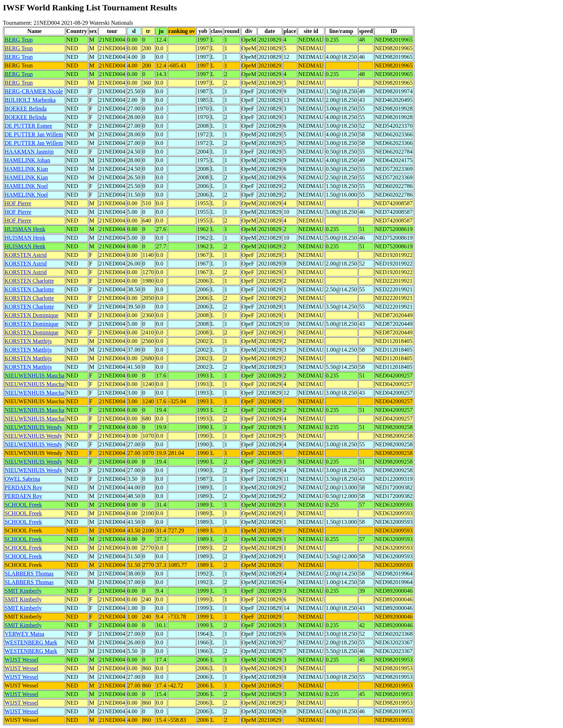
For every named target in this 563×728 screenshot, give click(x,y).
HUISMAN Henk (25, 229)
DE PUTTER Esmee (28, 126)
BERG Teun (19, 40)
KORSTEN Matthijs (28, 341)
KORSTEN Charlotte (29, 281)
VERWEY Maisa (24, 634)
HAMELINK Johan (27, 160)
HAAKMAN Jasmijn (29, 152)
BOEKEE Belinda (26, 109)
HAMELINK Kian (26, 169)
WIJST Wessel (22, 660)
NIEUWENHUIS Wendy (34, 427)
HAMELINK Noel (26, 186)
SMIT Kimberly (23, 591)
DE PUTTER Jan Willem (34, 134)
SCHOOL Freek (23, 505)
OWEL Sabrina (22, 479)
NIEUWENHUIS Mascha (34, 375)
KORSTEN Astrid (26, 255)
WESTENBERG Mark (31, 642)
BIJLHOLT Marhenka (30, 100)
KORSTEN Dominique (32, 315)
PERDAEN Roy (23, 487)
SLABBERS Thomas (29, 574)
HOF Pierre (18, 203)
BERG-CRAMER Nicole (34, 91)
